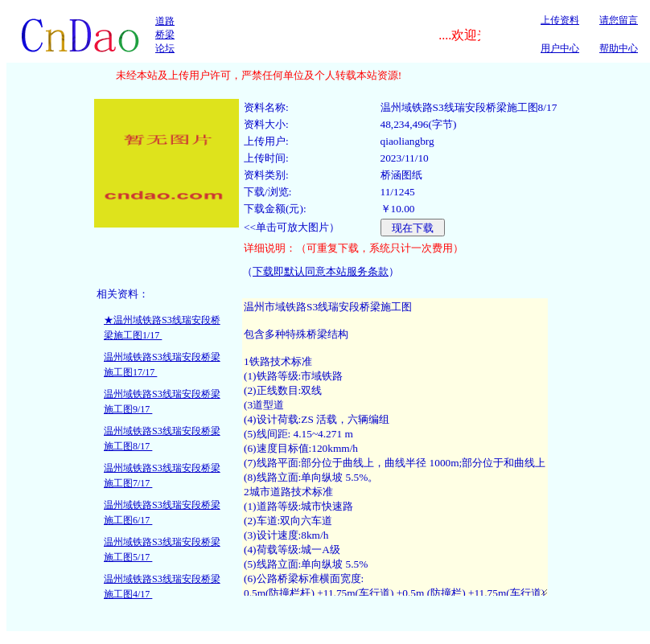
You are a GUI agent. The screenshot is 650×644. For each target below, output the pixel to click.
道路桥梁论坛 (165, 35)
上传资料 (560, 20)
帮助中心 (619, 48)
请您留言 (619, 20)
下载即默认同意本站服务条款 (321, 271)
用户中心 (560, 48)
